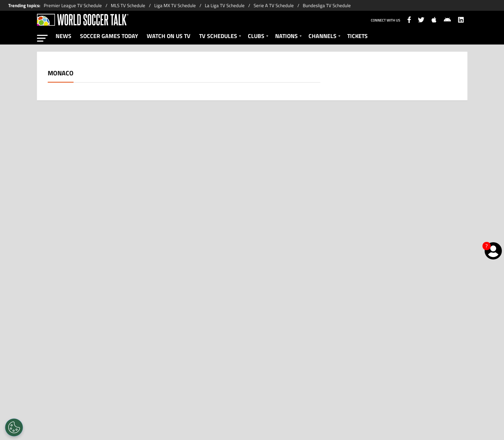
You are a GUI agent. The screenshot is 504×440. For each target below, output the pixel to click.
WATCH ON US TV (169, 36)
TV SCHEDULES (218, 36)
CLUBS (256, 36)
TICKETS (357, 36)
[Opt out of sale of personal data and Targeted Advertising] (14, 427)
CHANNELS (322, 36)
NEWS (63, 36)
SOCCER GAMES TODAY (109, 36)
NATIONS (286, 36)
